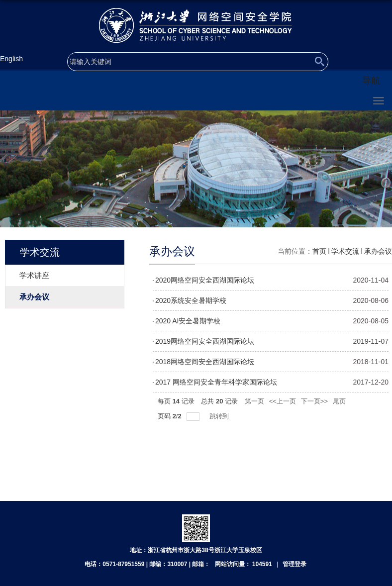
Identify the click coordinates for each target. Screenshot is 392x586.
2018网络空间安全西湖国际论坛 (205, 362)
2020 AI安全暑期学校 (188, 321)
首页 (319, 251)
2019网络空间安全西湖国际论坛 (205, 341)
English (11, 59)
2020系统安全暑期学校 (191, 300)
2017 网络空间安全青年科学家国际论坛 (216, 382)
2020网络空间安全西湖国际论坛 (205, 280)
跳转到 (220, 416)
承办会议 (378, 251)
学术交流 (345, 251)
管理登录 (294, 564)
